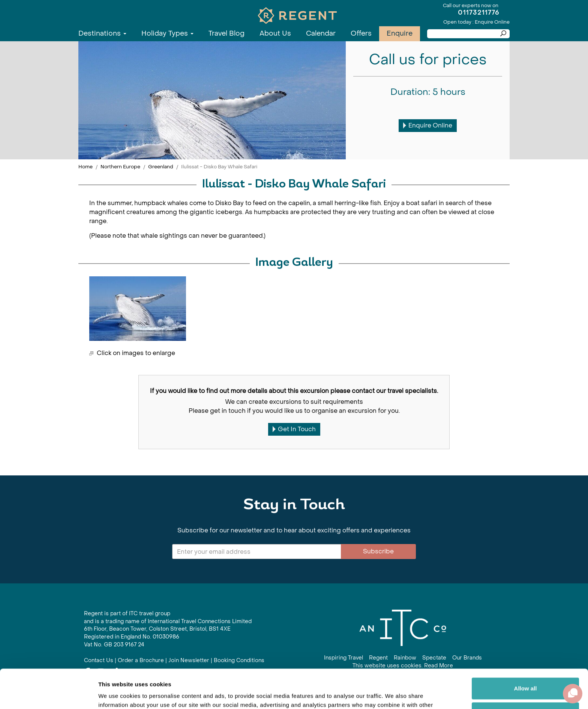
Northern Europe (120, 167)
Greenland (161, 167)
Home (85, 167)
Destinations (102, 34)
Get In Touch (294, 429)
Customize (526, 672)
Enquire (400, 34)
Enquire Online (428, 125)
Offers (361, 34)
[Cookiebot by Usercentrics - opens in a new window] (49, 694)
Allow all (526, 648)
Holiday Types (167, 34)
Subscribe (378, 551)
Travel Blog (226, 34)
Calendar (321, 34)
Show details (116, 694)
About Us (275, 34)
